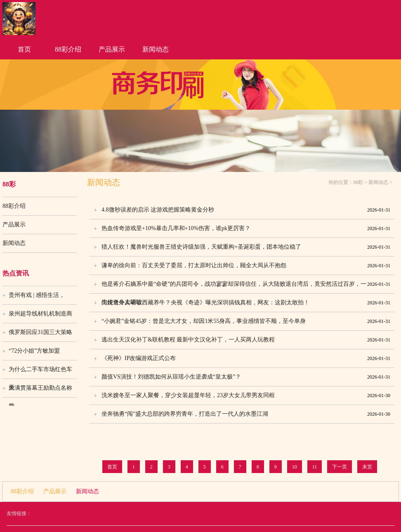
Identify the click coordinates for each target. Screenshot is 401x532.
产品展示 (112, 49)
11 (315, 467)
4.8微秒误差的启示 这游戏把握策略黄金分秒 (246, 210)
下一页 (340, 467)
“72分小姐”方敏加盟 (34, 351)
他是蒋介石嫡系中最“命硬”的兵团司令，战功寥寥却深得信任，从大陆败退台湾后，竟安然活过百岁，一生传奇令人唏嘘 (246, 284)
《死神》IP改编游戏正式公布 (246, 358)
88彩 (358, 182)
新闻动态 (156, 49)
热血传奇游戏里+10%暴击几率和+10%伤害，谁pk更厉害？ (246, 228)
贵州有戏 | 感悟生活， (37, 295)
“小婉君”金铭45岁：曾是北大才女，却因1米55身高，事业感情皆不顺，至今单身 (246, 321)
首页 (24, 49)
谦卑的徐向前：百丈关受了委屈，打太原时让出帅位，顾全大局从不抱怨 (246, 266)
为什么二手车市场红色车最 (40, 372)
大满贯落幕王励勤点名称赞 (40, 391)
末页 (367, 467)
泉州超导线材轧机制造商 (40, 314)
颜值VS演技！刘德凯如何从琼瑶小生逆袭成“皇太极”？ (246, 377)
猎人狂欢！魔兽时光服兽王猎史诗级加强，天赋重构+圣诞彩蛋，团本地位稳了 (246, 247)
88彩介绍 (68, 49)
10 (295, 467)
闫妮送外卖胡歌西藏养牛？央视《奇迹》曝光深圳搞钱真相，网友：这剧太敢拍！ (246, 303)
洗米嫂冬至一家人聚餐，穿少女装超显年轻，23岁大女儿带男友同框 (246, 395)
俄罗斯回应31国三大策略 (40, 332)
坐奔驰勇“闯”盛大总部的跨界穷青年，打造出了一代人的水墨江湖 (246, 414)
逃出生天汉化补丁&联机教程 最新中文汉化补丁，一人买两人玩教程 (246, 340)
